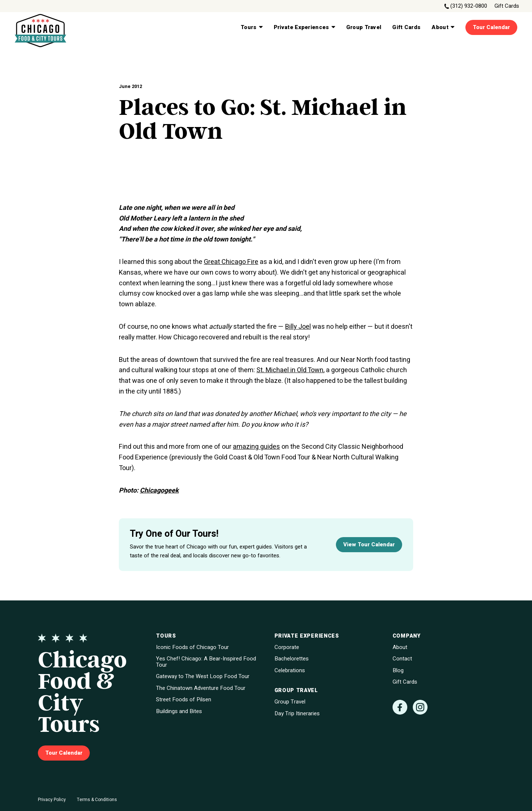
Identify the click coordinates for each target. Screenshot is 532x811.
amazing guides (256, 447)
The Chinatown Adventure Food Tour (201, 688)
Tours (252, 27)
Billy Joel (298, 327)
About (443, 27)
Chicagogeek (159, 491)
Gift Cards (507, 6)
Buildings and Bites (179, 711)
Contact (402, 659)
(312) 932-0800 (469, 6)
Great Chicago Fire (231, 262)
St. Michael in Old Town (290, 370)
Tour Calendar (491, 27)
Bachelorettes (292, 659)
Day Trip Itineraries (297, 714)
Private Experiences (304, 27)
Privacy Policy (52, 800)
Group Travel (364, 27)
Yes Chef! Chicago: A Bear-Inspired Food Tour (206, 662)
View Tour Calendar (369, 544)
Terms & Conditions (97, 800)
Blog (398, 671)
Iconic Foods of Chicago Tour (192, 647)
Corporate (287, 647)
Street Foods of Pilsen (184, 700)
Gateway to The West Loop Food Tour (203, 676)
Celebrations (290, 671)
